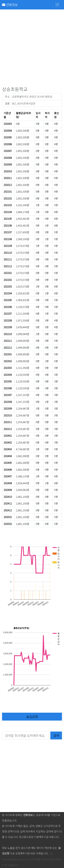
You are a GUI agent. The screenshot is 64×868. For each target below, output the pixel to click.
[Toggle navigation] (57, 5)
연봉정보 (10, 5)
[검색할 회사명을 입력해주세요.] (26, 735)
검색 (56, 735)
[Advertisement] (32, 49)
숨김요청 (32, 717)
